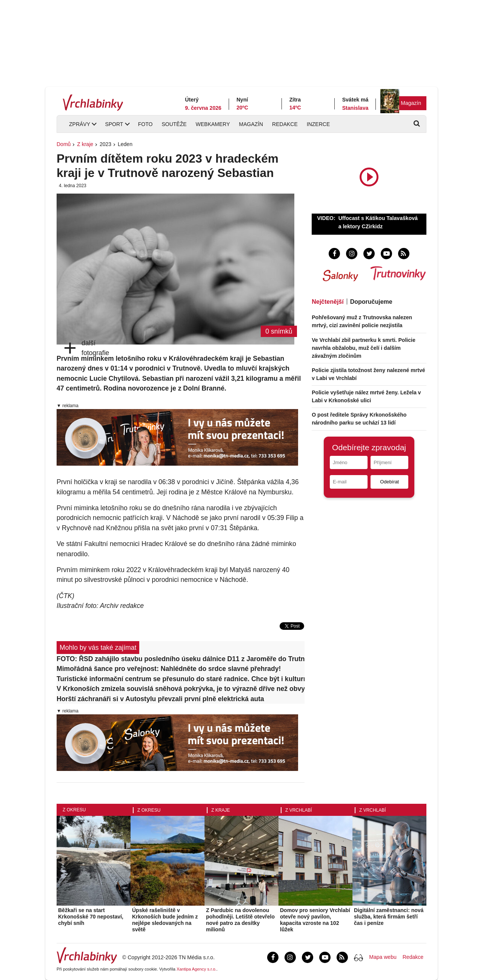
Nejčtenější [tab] (328, 302)
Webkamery (213, 124)
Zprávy (80, 124)
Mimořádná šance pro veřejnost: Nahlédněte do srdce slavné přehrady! (169, 669)
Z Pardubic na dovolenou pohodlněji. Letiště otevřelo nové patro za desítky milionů (240, 920)
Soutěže (174, 124)
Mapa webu (383, 957)
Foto (145, 124)
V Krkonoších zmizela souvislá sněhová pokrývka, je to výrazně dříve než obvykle (181, 689)
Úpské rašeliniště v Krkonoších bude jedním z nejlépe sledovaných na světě (165, 920)
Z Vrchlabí (299, 810)
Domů (64, 144)
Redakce (285, 124)
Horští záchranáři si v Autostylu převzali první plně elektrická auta (160, 699)
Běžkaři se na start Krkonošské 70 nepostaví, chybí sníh (91, 917)
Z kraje (85, 144)
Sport (114, 124)
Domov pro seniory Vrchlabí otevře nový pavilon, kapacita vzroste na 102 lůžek (315, 920)
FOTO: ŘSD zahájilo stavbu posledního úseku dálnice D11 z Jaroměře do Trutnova (181, 659)
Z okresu (74, 810)
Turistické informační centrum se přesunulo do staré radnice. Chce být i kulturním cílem (181, 679)
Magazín (411, 103)
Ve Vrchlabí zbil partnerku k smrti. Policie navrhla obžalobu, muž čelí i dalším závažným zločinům (364, 348)
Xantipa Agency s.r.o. (197, 969)
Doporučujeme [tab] (371, 302)
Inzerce (318, 124)
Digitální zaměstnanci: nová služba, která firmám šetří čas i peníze (389, 917)
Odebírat (389, 482)
